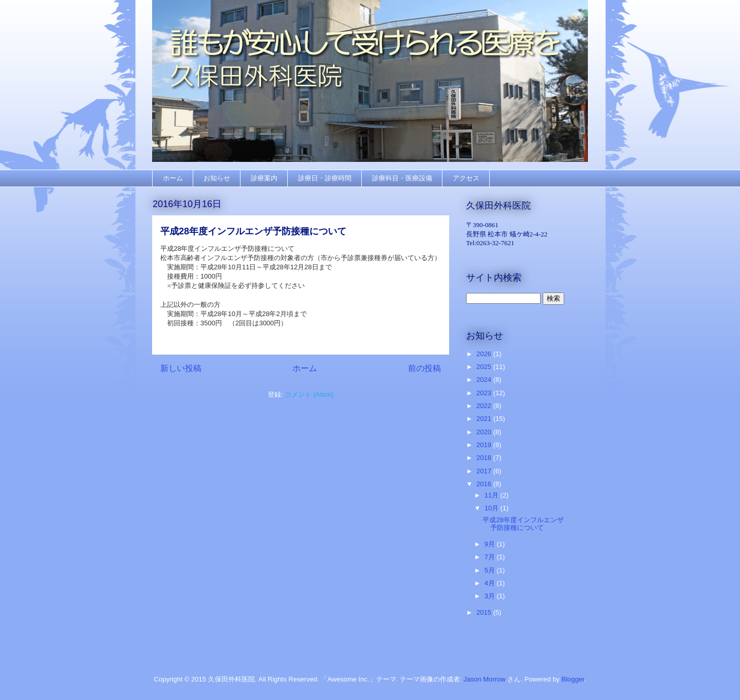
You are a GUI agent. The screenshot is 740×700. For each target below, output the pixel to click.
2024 (485, 380)
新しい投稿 (181, 368)
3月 (491, 596)
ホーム (173, 178)
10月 (493, 508)
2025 (485, 367)
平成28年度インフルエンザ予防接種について (253, 231)
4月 (491, 583)
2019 (485, 445)
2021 (485, 419)
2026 (485, 354)
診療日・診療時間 (325, 178)
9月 (491, 544)
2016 (485, 484)
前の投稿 (424, 368)
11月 (493, 495)
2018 (485, 458)
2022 (485, 406)
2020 (485, 432)
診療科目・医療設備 (402, 178)
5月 (491, 570)
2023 (485, 393)
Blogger (573, 679)
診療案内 (264, 178)
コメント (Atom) (309, 394)
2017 (485, 471)
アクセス (466, 178)
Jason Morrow (485, 679)
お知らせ (217, 178)
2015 (485, 612)
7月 (491, 557)
